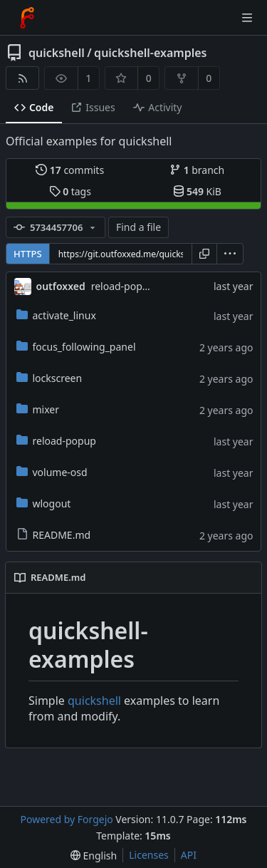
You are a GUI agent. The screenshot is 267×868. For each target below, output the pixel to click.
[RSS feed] (22, 78)
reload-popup (56, 441)
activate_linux (56, 315)
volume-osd (52, 472)
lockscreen (49, 378)
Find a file (138, 227)
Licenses (149, 855)
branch (197, 170)
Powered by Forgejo (66, 819)
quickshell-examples (150, 53)
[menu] (230, 254)
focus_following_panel (76, 347)
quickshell (57, 53)
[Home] (27, 18)
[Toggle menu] (247, 18)
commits (70, 170)
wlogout (44, 503)
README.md (54, 535)
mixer (38, 409)
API (189, 855)
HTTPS (28, 254)
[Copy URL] (204, 254)
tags (70, 191)
